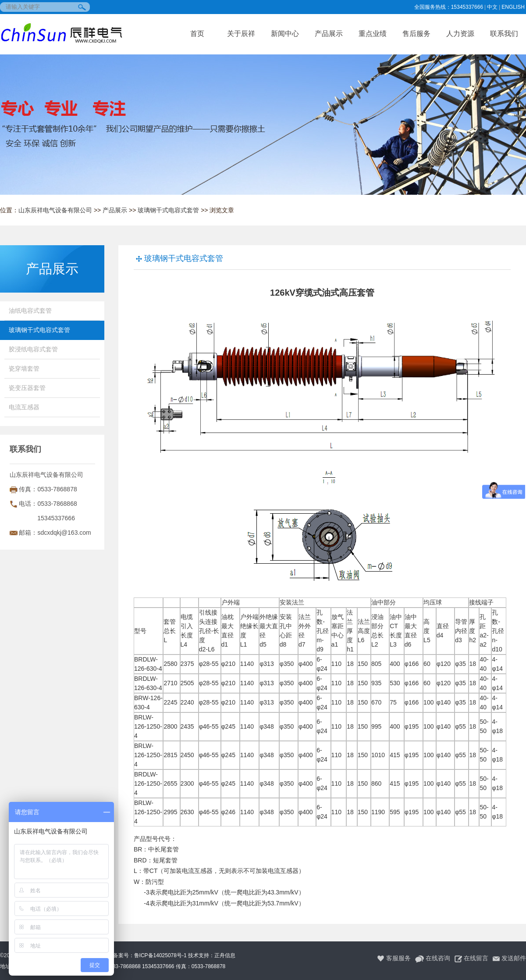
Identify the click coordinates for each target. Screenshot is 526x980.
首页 (197, 34)
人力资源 (460, 34)
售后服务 (416, 34)
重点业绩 (373, 34)
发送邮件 (509, 958)
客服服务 (394, 958)
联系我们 (504, 34)
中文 (492, 7)
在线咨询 (433, 958)
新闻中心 (285, 34)
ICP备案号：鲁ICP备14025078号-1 (146, 955)
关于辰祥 (241, 34)
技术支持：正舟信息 (212, 955)
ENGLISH (513, 7)
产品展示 (329, 34)
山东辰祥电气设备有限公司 (55, 210)
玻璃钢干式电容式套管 (168, 210)
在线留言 (471, 958)
